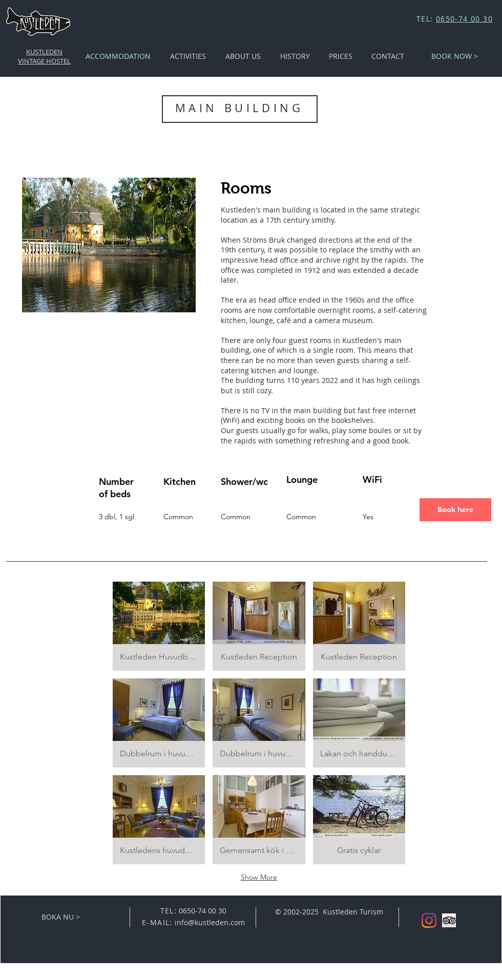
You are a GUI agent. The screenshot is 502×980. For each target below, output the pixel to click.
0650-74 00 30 (464, 19)
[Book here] (455, 510)
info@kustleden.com (210, 922)
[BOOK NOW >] (455, 56)
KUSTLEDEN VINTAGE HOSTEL (44, 56)
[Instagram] (429, 920)
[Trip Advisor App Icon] (449, 920)
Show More (259, 877)
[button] (159, 626)
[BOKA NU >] (61, 917)
